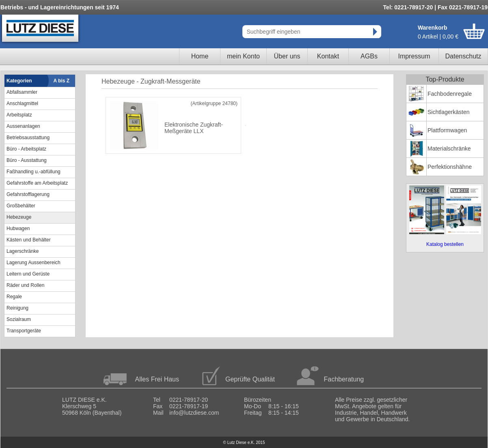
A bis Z (62, 81)
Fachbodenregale (450, 94)
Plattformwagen (447, 130)
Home (200, 56)
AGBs (369, 56)
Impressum (414, 56)
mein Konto (243, 56)
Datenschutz (463, 56)
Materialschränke (449, 149)
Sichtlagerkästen (449, 112)
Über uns (287, 56)
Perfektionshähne (450, 167)
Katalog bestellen (445, 244)
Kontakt (328, 56)
